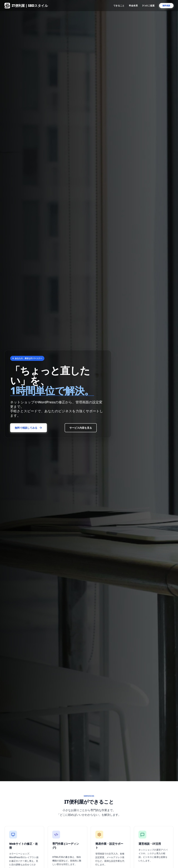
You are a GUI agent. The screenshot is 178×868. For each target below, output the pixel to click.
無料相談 (166, 6)
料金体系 (133, 6)
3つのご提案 (148, 6)
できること (119, 6)
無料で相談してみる (29, 428)
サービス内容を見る (81, 428)
